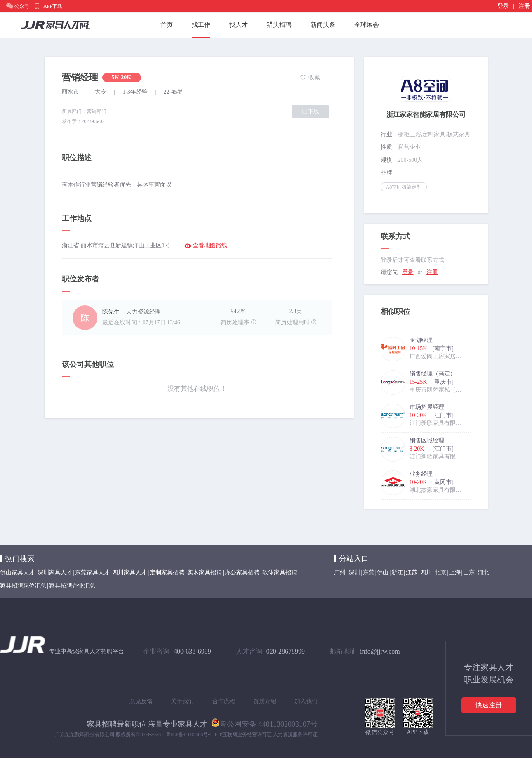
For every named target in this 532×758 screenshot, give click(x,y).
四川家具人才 (129, 573)
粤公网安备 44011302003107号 (264, 723)
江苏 (412, 573)
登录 (503, 6)
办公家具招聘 (242, 573)
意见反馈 (141, 701)
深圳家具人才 (55, 573)
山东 (469, 573)
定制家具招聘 (167, 573)
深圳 (354, 573)
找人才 (239, 25)
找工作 (201, 25)
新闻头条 (323, 25)
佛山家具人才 (17, 573)
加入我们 (306, 701)
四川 (426, 573)
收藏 (314, 77)
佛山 (383, 573)
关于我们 (182, 701)
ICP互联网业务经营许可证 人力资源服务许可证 (266, 734)
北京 (440, 573)
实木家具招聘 (205, 573)
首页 (167, 25)
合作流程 (224, 701)
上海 (455, 573)
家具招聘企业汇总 (72, 586)
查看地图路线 (210, 245)
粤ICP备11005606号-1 (189, 734)
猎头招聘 (279, 25)
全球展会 (367, 25)
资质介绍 (265, 701)
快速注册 (489, 705)
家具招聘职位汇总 (23, 586)
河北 (483, 573)
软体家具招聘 (280, 573)
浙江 (397, 573)
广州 (340, 573)
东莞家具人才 (92, 573)
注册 (524, 6)
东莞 (369, 573)
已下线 (311, 112)
